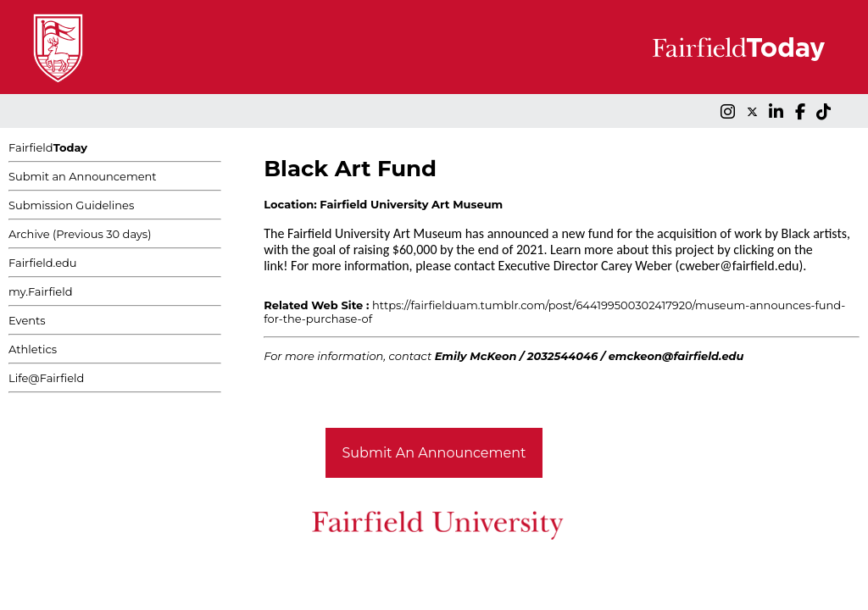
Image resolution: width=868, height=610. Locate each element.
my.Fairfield (41, 291)
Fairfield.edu (43, 263)
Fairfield (48, 147)
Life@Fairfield (46, 378)
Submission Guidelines (71, 205)
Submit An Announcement (434, 453)
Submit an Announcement (83, 176)
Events (27, 320)
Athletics (33, 349)
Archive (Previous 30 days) (80, 234)
